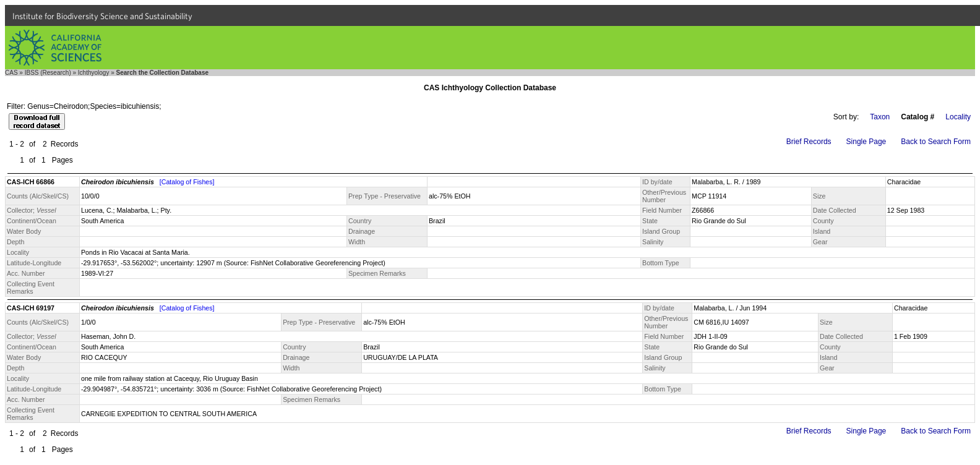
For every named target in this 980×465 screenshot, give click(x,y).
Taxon (880, 117)
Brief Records (809, 142)
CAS (11, 73)
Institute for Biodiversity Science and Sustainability (102, 16)
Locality (958, 117)
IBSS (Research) (48, 73)
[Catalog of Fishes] (187, 182)
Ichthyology (94, 73)
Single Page (866, 142)
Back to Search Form (936, 142)
